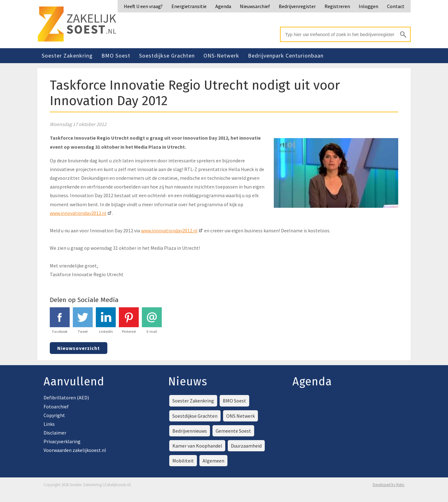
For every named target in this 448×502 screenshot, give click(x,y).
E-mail (152, 321)
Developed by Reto (389, 485)
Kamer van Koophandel (197, 446)
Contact (396, 6)
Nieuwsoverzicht (79, 348)
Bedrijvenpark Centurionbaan (286, 56)
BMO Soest (116, 56)
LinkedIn (106, 321)
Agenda (223, 6)
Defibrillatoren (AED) (66, 397)
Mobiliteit (183, 461)
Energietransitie (189, 6)
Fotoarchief (56, 407)
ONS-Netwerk (221, 56)
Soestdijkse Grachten (167, 56)
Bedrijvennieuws (190, 431)
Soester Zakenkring (67, 56)
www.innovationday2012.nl (78, 213)
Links (49, 424)
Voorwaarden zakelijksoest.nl (75, 450)
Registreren (337, 6)
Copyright (54, 415)
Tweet (83, 321)
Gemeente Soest (233, 431)
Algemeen (213, 461)
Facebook (60, 321)
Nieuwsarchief (255, 6)
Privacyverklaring (62, 441)
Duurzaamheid (246, 446)
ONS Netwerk (240, 416)
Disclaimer (55, 433)
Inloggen (369, 6)
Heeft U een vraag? (143, 6)
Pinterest (129, 321)
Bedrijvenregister (297, 6)
